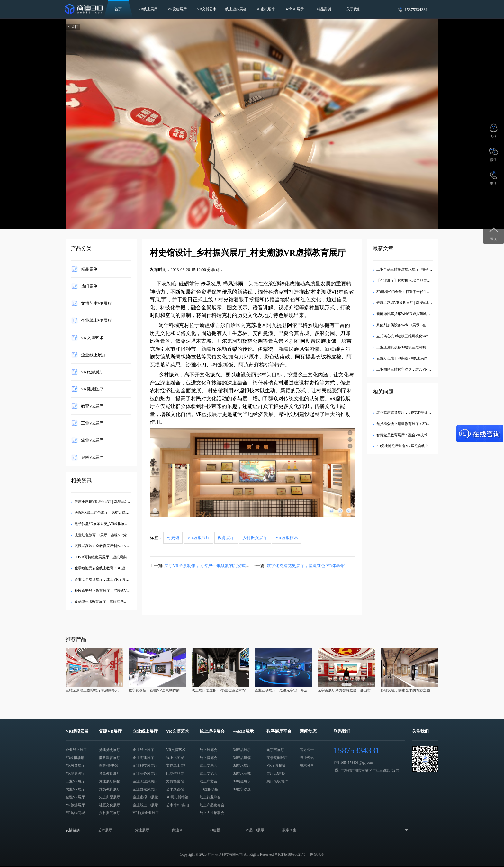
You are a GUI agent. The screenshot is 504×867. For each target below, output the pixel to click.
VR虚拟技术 (287, 538)
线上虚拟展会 (236, 9)
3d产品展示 (242, 750)
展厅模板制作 (277, 781)
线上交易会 (208, 765)
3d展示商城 (242, 773)
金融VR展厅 (92, 457)
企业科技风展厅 (145, 765)
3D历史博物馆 (177, 797)
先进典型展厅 (110, 797)
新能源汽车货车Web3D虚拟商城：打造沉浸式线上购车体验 (423, 314)
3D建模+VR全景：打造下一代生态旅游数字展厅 (414, 292)
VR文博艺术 (207, 9)
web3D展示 (295, 9)
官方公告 (307, 750)
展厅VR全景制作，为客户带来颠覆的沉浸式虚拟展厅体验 (217, 566)
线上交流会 (208, 773)
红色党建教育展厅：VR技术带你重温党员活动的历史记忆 (421, 412)
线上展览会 (208, 750)
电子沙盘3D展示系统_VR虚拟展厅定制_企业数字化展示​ (118, 524)
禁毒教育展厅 (110, 773)
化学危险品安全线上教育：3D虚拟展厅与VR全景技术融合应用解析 (127, 568)
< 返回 (73, 27)
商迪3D (178, 830)
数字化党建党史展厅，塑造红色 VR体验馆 (306, 566)
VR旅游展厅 (92, 372)
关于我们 (354, 9)
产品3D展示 (255, 830)
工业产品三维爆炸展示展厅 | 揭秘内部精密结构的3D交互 (421, 269)
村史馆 (173, 538)
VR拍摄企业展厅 (146, 813)
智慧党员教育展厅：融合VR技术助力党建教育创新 (416, 435)
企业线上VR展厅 (96, 320)
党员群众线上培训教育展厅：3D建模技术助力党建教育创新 (423, 424)
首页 (118, 9)
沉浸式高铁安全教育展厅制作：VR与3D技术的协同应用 (118, 546)
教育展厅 (226, 538)
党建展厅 (142, 830)
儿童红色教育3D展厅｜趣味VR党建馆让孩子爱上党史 (117, 535)
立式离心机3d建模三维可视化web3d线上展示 (411, 336)
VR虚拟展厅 (198, 538)
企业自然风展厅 (145, 789)
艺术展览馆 (175, 789)
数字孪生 (289, 830)
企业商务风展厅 (145, 773)
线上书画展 (175, 758)
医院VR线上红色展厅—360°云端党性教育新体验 (113, 512)
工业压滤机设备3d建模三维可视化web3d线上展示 (415, 347)
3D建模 (214, 830)
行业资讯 (307, 758)
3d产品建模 (242, 758)
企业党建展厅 (143, 758)
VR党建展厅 (177, 9)
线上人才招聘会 (212, 813)
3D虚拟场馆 (265, 9)
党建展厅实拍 (110, 781)
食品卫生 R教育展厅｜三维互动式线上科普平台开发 (115, 601)
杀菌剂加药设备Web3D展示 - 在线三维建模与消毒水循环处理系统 (428, 325)
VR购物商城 (75, 813)
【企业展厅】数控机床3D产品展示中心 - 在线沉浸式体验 (421, 280)
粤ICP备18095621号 (290, 854)
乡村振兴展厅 (255, 538)
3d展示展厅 (242, 765)
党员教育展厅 (110, 789)
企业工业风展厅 (145, 781)
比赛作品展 (175, 773)
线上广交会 (208, 781)
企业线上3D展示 (146, 805)
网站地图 (317, 854)
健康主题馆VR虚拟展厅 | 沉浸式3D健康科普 (109, 501)
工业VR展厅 (92, 423)
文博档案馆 (175, 781)
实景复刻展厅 (277, 758)
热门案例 (89, 286)
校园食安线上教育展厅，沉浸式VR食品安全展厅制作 (116, 591)
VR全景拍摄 (276, 765)
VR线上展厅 (148, 9)
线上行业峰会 (210, 797)
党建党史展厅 (110, 750)
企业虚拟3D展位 (146, 797)
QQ (493, 136)
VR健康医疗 (92, 389)
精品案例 (324, 9)
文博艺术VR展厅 (96, 303)
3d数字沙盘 (242, 789)
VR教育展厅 (75, 765)
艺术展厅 (105, 830)
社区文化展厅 (110, 805)
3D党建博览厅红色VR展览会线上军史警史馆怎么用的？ (420, 446)
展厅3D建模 (276, 773)
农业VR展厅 (92, 440)
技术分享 (307, 765)
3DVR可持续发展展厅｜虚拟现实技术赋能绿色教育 (115, 557)
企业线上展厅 (94, 354)
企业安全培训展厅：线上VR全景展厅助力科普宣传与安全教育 (123, 579)
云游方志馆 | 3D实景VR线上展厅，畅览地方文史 (414, 358)
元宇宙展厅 (275, 750)
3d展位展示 (242, 781)
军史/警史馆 (108, 765)
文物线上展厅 (177, 765)
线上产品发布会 (212, 805)
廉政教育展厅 (110, 758)
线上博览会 (208, 758)
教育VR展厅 (92, 406)
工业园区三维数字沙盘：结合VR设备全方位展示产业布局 (421, 369)
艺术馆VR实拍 (178, 805)
